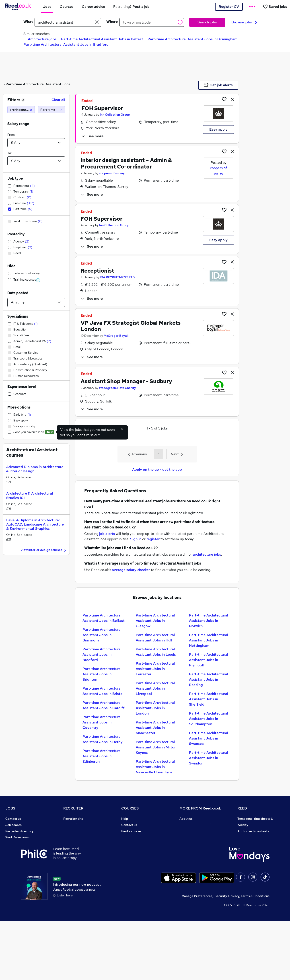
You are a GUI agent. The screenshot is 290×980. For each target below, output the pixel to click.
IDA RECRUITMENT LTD (117, 277)
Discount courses (134, 844)
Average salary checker (23, 875)
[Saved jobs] (275, 7)
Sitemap (12, 894)
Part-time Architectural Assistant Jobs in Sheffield (209, 699)
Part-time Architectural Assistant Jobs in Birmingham (192, 39)
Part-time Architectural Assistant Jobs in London (155, 708)
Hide (11, 266)
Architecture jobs (42, 39)
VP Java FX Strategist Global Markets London (131, 326)
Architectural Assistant (42, 84)
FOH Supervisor (102, 108)
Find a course (131, 831)
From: (11, 135)
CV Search (71, 831)
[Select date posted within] (36, 302)
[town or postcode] (152, 22)
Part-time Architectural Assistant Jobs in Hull (155, 638)
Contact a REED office (22, 887)
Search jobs (207, 22)
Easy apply (218, 129)
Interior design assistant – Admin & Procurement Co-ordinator (126, 163)
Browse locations (18, 850)
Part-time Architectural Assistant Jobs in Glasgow (155, 621)
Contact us (13, 819)
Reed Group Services (253, 837)
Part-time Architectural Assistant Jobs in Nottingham (209, 640)
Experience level (22, 387)
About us (186, 819)
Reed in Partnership (252, 850)
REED (242, 808)
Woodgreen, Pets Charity (117, 388)
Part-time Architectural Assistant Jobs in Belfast (102, 39)
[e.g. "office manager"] (68, 22)
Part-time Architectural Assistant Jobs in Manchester (155, 728)
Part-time (14, 84)
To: (9, 153)
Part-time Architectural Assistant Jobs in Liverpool (155, 688)
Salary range (18, 124)
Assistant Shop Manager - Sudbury (126, 381)
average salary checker (131, 570)
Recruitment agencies (79, 837)
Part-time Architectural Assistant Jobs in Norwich (209, 621)
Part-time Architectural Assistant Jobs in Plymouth (209, 660)
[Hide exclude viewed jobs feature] (122, 429)
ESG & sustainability (253, 881)
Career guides (132, 862)
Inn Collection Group (115, 115)
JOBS (10, 808)
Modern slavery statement (199, 844)
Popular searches (18, 856)
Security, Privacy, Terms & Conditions (242, 955)
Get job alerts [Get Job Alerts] (218, 85)
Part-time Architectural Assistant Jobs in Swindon (209, 758)
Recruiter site (73, 819)
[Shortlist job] (224, 99)
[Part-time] (52, 110)
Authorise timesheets (253, 831)
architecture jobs (207, 554)
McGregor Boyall (116, 336)
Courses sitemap (134, 875)
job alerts (107, 534)
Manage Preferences (197, 955)
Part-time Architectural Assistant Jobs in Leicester (155, 669)
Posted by (16, 234)
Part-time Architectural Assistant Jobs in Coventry (102, 722)
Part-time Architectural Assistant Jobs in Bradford (66, 44)
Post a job (71, 825)
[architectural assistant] (21, 110)
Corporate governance (196, 837)
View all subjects (134, 837)
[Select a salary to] (36, 161)
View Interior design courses (44, 550)
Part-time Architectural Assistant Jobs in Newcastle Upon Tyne (155, 767)
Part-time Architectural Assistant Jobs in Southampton (209, 719)
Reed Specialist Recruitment (258, 844)
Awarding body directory (140, 856)
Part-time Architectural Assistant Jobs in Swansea (209, 738)
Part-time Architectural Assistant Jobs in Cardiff (104, 705)
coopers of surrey (112, 173)
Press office (188, 831)
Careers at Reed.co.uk (195, 825)
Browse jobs (244, 22)
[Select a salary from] (36, 143)
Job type (15, 178)
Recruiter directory (20, 831)
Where (112, 22)
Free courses (131, 850)
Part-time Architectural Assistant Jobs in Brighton (102, 674)
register (153, 539)
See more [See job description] (92, 136)
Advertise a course (135, 869)
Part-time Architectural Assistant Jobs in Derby (103, 739)
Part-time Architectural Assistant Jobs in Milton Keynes (156, 747)
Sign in (136, 539)
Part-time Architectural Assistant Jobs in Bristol (103, 691)
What (28, 22)
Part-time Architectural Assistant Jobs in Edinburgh (102, 756)
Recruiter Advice (76, 844)
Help (9, 881)
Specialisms (18, 316)
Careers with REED (251, 856)
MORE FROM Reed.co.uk (200, 808)
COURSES (130, 808)
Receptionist (97, 271)
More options (19, 407)
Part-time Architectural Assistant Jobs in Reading (209, 679)
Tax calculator (16, 869)
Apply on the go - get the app (157, 469)
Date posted (18, 293)
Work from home (17, 837)
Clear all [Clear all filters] (58, 100)
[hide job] (232, 99)
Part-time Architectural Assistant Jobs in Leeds (156, 652)
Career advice (16, 862)
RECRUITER (73, 808)
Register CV (229, 7)
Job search (13, 825)
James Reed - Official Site (257, 862)
